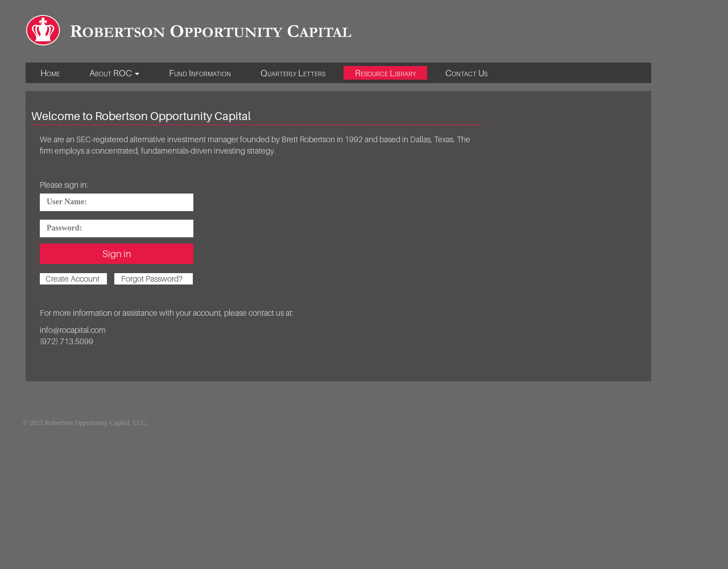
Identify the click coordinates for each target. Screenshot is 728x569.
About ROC (114, 73)
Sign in (117, 254)
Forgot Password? (152, 279)
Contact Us (466, 73)
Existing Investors (179, 423)
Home (50, 73)
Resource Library (385, 73)
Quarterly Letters (293, 73)
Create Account (73, 279)
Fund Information (200, 73)
